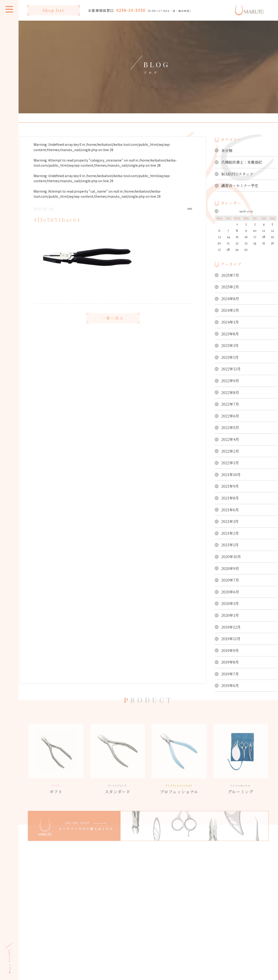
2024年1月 (230, 322)
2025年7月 (230, 275)
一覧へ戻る (113, 328)
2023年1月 (230, 357)
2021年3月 (230, 521)
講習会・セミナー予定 (240, 186)
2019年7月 (230, 674)
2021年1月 (230, 545)
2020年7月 (230, 580)
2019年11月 (231, 639)
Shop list (54, 10)
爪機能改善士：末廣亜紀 (242, 162)
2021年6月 (230, 510)
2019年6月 (230, 686)
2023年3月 (230, 345)
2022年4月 (230, 439)
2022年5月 (230, 428)
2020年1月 (230, 615)
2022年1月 (230, 463)
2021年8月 (230, 498)
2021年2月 (230, 533)
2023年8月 (230, 334)
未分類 (227, 151)
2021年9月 (230, 486)
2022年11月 (231, 369)
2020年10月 (231, 557)
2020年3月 (230, 603)
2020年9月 (230, 568)
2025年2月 (230, 287)
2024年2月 (230, 310)
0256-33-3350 (131, 10)
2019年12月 (231, 627)
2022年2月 (230, 451)
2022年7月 (230, 404)
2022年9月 (230, 381)
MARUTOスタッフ (237, 174)
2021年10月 (231, 475)
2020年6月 (230, 592)
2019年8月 (230, 662)
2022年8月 (230, 393)
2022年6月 (230, 416)
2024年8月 (230, 299)
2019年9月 (230, 651)
